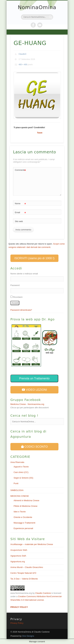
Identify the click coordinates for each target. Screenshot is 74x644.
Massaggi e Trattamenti (24, 523)
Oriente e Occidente (23, 517)
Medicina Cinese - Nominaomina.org (27, 404)
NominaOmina (37, 7)
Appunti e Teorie (21, 467)
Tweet (40, 133)
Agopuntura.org (18, 562)
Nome (20, 204)
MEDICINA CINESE (20, 496)
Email (20, 213)
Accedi (15, 303)
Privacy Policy (17, 623)
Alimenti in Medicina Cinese (26, 500)
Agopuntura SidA (18, 556)
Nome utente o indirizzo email (24, 274)
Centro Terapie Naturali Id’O (23, 573)
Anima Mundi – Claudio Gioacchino (27, 567)
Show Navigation (37, 32)
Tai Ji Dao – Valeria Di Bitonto (24, 579)
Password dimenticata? (21, 310)
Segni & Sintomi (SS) (23, 478)
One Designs (28, 636)
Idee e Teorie (20, 512)
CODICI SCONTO (35, 447)
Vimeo (40, 25)
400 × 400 (23, 65)
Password (15, 285)
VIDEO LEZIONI (34, 390)
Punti (16, 483)
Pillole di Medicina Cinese (26, 506)
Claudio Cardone (43, 593)
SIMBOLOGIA (17, 490)
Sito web (19, 221)
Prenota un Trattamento (34, 378)
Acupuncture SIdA (19, 550)
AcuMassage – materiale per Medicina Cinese (32, 544)
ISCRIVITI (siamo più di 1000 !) (34, 258)
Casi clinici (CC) (21, 472)
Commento (20, 170)
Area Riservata (17, 462)
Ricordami (18, 297)
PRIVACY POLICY (19, 607)
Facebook (33, 25)
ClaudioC (23, 54)
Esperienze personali (23, 528)
